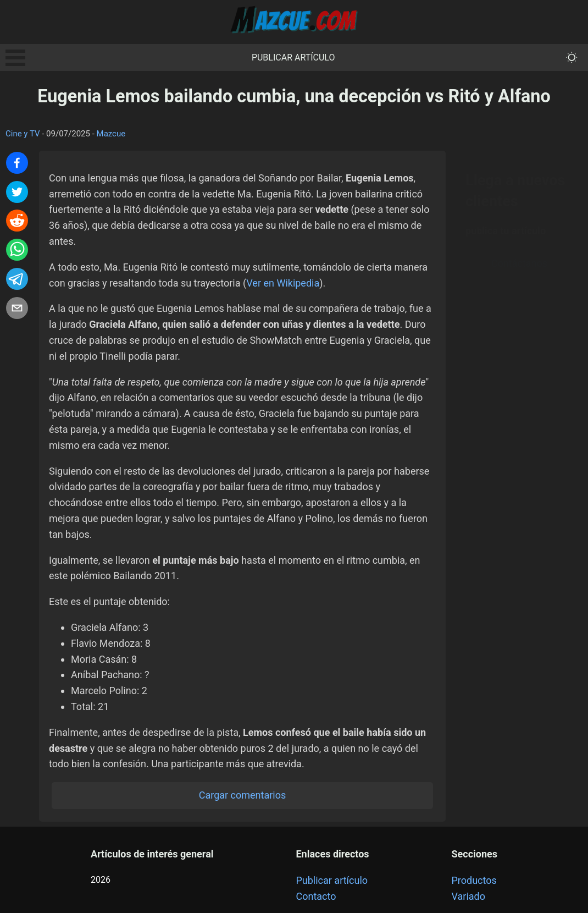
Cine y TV (23, 134)
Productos (474, 880)
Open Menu (15, 58)
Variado (469, 896)
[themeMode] (572, 57)
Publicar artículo (293, 57)
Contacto (316, 896)
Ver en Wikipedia (283, 283)
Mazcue (111, 134)
